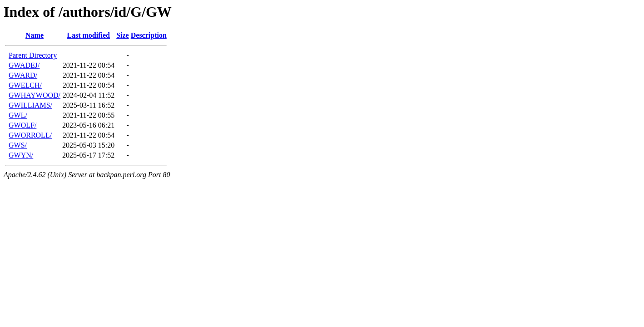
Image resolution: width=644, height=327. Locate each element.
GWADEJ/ (24, 65)
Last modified (88, 35)
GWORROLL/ (30, 135)
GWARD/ (23, 75)
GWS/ (18, 145)
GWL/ (18, 115)
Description (149, 35)
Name (35, 35)
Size (123, 35)
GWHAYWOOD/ (35, 95)
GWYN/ (21, 155)
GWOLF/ (22, 125)
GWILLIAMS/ (30, 105)
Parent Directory (33, 55)
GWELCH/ (25, 85)
